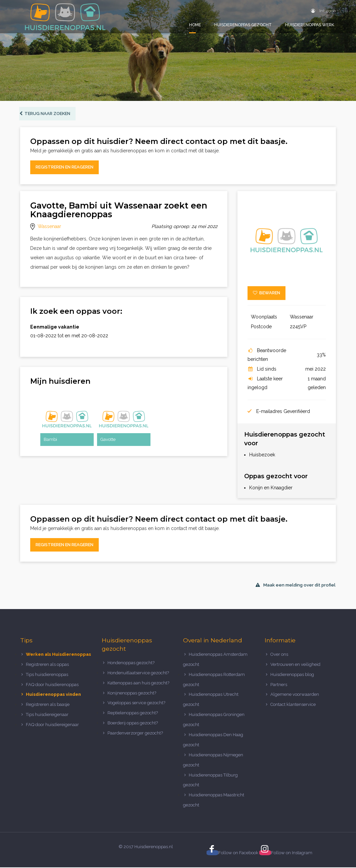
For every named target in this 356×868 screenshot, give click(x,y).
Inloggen (323, 11)
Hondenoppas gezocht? (131, 663)
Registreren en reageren (64, 168)
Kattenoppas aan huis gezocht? (138, 684)
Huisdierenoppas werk (310, 25)
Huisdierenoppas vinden (53, 695)
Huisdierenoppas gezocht (243, 25)
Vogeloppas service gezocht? (136, 704)
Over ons (279, 655)
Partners (279, 685)
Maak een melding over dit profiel (296, 586)
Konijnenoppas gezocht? (132, 694)
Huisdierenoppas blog (292, 675)
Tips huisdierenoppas (47, 675)
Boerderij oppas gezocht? (133, 724)
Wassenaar (49, 227)
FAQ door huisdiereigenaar (52, 725)
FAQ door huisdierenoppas (53, 685)
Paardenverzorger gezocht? (135, 734)
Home (195, 25)
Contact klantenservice (293, 705)
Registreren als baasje (48, 705)
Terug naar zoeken (46, 114)
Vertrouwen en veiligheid (295, 665)
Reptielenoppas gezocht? (133, 714)
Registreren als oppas (47, 665)
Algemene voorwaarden (295, 695)
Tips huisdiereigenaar (47, 715)
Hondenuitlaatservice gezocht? (138, 673)
